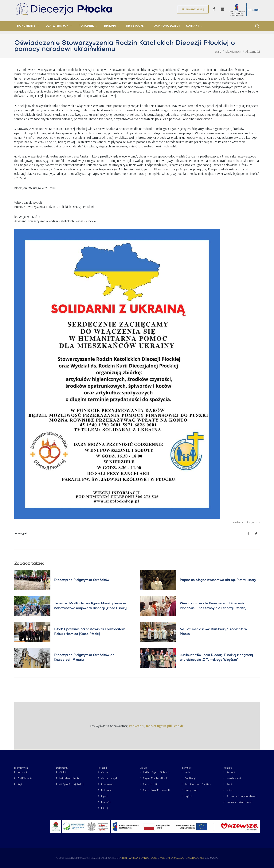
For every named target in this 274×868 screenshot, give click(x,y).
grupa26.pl (211, 858)
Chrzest (105, 772)
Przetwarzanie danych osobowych (242, 796)
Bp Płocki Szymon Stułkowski (157, 772)
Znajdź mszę (193, 9)
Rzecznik (231, 772)
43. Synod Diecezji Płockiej (71, 784)
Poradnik (103, 768)
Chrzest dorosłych (109, 778)
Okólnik (63, 772)
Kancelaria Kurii (234, 778)
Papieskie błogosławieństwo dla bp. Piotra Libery (218, 580)
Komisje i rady (191, 790)
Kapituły (189, 796)
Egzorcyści (106, 802)
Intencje (105, 808)
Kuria (187, 772)
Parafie (230, 784)
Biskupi (144, 768)
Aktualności (23, 772)
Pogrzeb (105, 796)
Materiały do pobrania (69, 778)
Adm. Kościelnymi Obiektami (198, 784)
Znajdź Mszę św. (25, 778)
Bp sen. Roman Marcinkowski (157, 790)
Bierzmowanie (108, 784)
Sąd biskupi (190, 778)
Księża (230, 790)
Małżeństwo (107, 790)
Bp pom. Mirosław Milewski (156, 778)
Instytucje (187, 768)
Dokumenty (62, 768)
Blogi (20, 784)
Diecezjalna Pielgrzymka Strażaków (82, 580)
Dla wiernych (21, 768)
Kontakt (228, 768)
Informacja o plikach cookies (239, 802)
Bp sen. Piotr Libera (152, 784)
